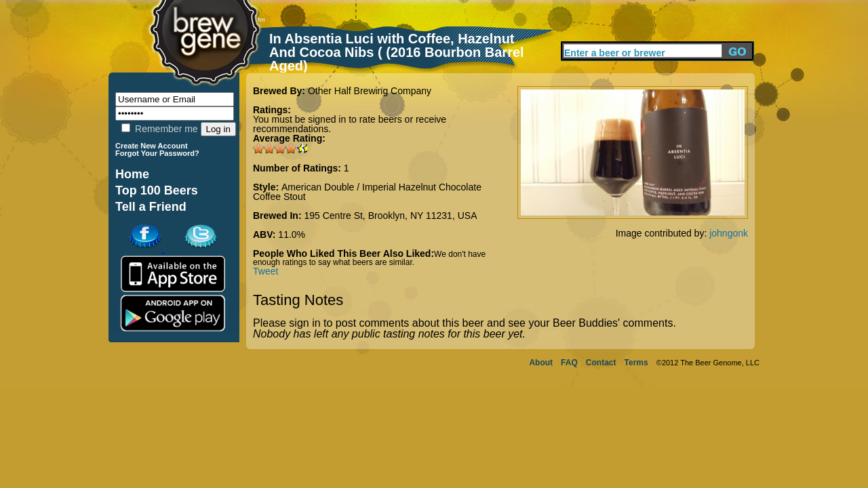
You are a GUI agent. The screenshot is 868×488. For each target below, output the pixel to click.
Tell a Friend (151, 207)
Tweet (265, 271)
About (541, 363)
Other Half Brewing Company (370, 91)
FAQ (569, 363)
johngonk (729, 233)
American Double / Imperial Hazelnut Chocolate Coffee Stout (367, 192)
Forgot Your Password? (157, 153)
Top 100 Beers (157, 190)
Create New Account (152, 146)
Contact (601, 363)
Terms (636, 363)
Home (132, 174)
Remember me (159, 129)
